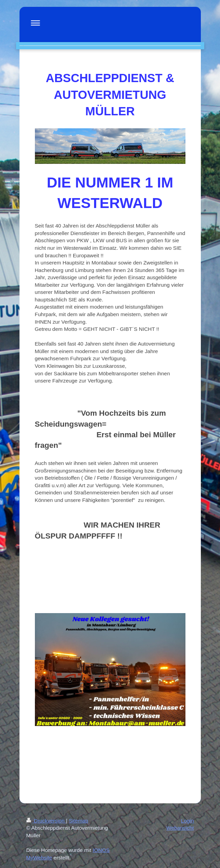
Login (187, 821)
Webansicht (180, 828)
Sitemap (78, 821)
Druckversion (46, 821)
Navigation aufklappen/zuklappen (110, 23)
